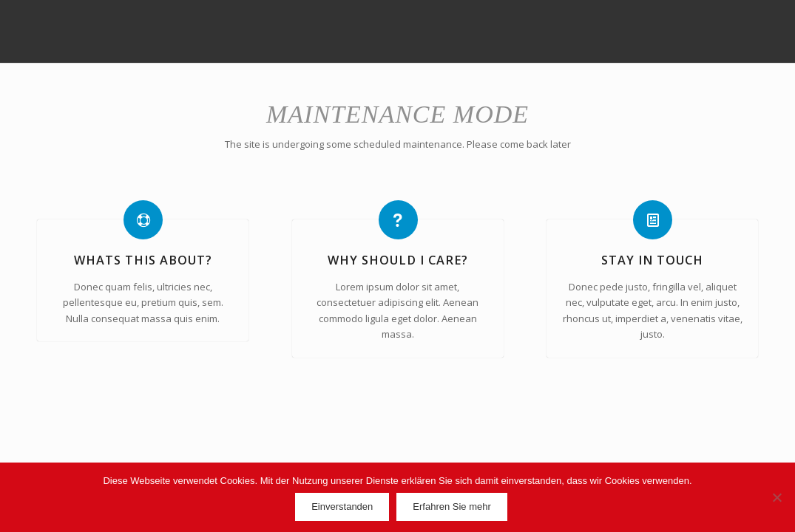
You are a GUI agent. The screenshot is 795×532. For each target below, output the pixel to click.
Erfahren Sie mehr (452, 507)
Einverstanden (342, 507)
